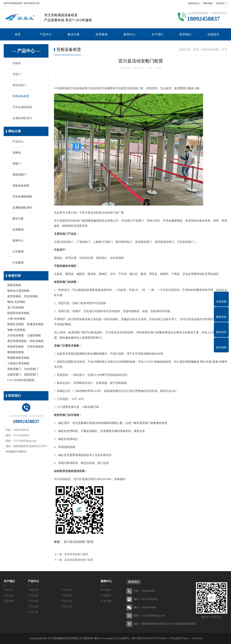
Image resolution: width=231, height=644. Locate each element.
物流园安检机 (16, 352)
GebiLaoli (197, 638)
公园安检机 (34, 335)
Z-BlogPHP (175, 638)
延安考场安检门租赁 (76, 554)
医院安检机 (14, 285)
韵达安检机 (31, 296)
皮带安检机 (14, 296)
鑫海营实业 (194, 3)
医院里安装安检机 (18, 313)
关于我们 (157, 34)
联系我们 (221, 3)
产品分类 (33, 590)
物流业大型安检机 (18, 291)
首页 (18, 34)
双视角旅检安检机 (18, 358)
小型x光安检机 (16, 319)
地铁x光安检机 (16, 330)
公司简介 (9, 590)
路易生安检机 (16, 324)
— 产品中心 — (26, 51)
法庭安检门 (14, 375)
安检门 (17, 74)
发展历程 (9, 601)
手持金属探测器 (22, 107)
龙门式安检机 (16, 307)
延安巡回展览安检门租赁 (79, 560)
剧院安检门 (31, 375)
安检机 (17, 63)
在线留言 (213, 34)
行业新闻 (18, 263)
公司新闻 (18, 252)
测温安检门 (19, 85)
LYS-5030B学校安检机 (21, 380)
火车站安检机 (16, 335)
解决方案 (74, 34)
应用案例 (102, 34)
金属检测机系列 (22, 118)
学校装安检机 (16, 347)
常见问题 (106, 601)
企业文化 (9, 595)
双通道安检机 (35, 324)
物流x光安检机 (16, 302)
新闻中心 (129, 34)
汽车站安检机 (35, 347)
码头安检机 (37, 341)
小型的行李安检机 (18, 363)
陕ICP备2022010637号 (144, 638)
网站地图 (208, 3)
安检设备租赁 (21, 96)
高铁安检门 (14, 369)
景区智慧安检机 (17, 341)
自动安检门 (31, 369)
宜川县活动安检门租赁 (79, 542)
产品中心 (46, 34)
